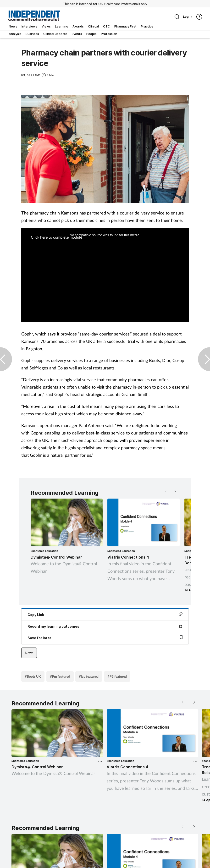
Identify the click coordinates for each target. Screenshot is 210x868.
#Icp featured (89, 676)
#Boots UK (33, 676)
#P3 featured (117, 676)
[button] (175, 491)
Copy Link (105, 614)
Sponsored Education (44, 551)
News (29, 653)
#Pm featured (60, 676)
